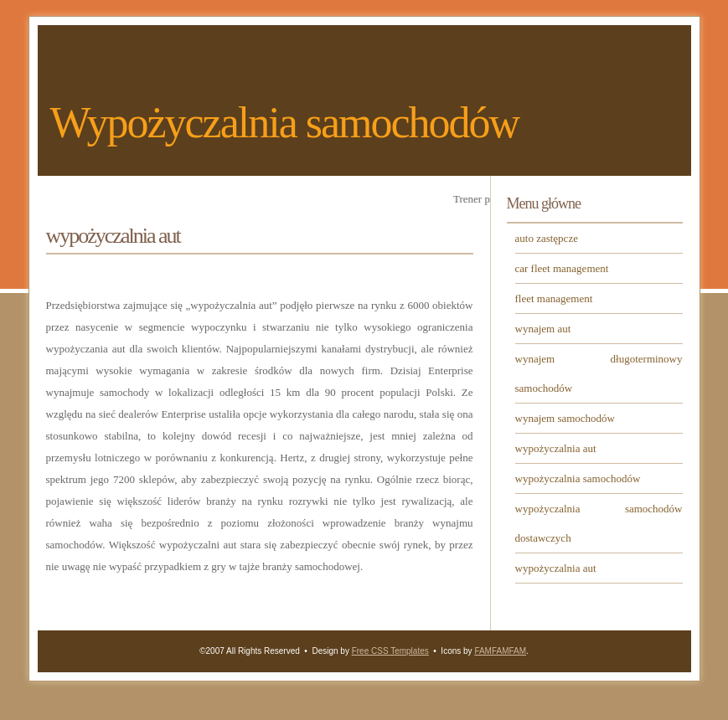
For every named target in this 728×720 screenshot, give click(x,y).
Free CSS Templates (390, 651)
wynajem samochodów (565, 418)
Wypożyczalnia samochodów (285, 123)
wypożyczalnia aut (556, 448)
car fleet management (562, 268)
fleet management (554, 298)
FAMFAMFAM (500, 651)
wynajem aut (543, 329)
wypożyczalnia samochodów (578, 478)
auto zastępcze (547, 238)
